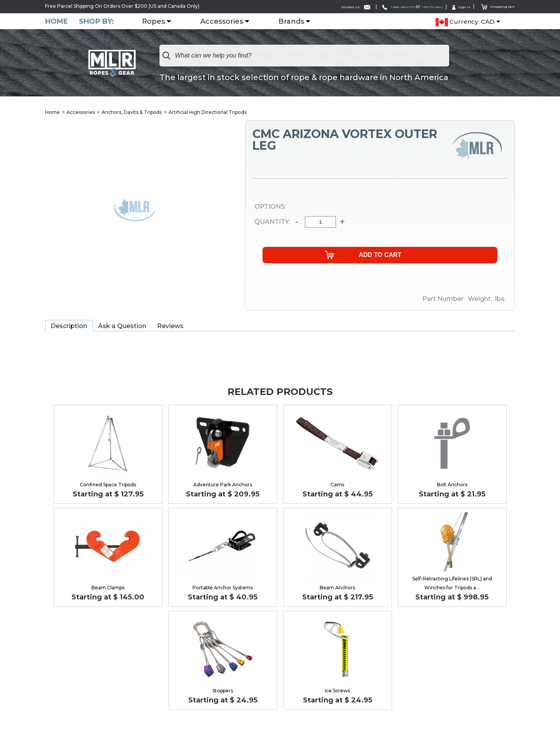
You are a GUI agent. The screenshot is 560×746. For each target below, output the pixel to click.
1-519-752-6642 (413, 6)
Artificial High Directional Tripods (207, 113)
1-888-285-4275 (365, 6)
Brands (296, 21)
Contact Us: (311, 6)
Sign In (451, 6)
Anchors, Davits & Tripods (132, 113)
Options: (270, 208)
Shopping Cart (494, 6)
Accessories (226, 21)
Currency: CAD (465, 22)
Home (57, 21)
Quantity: (272, 222)
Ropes (158, 21)
